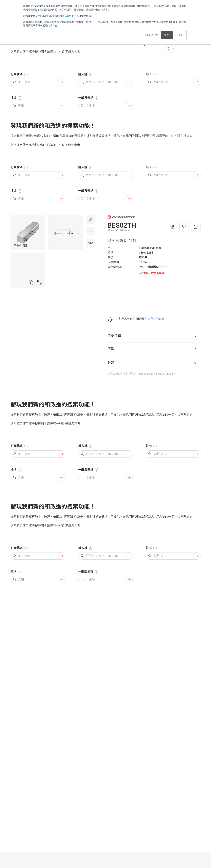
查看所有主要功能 (151, 273)
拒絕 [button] (181, 35)
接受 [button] (167, 35)
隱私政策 (67, 16)
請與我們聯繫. (156, 319)
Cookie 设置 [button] (152, 35)
